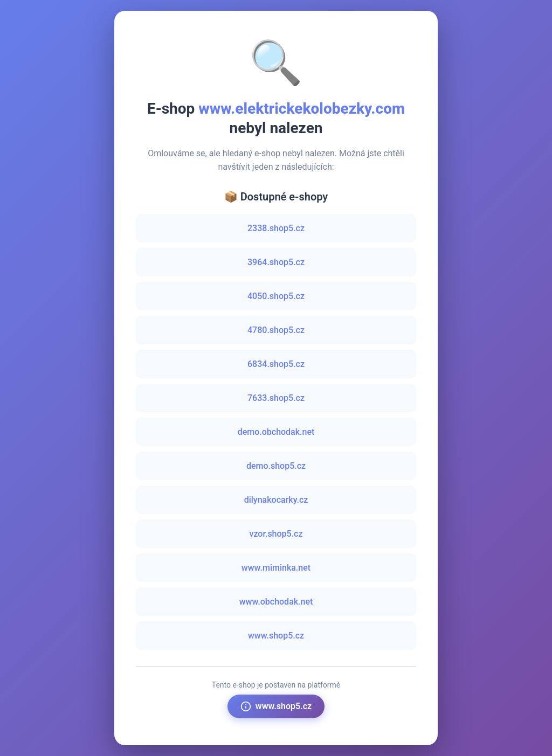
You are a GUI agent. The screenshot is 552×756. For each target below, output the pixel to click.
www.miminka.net (276, 568)
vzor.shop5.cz (276, 534)
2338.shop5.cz (276, 228)
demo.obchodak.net (276, 432)
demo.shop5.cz (276, 466)
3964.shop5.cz (276, 262)
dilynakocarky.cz (276, 500)
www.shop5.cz (276, 636)
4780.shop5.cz (276, 330)
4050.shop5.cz (276, 296)
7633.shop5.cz (276, 398)
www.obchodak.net (276, 602)
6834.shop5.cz (276, 364)
